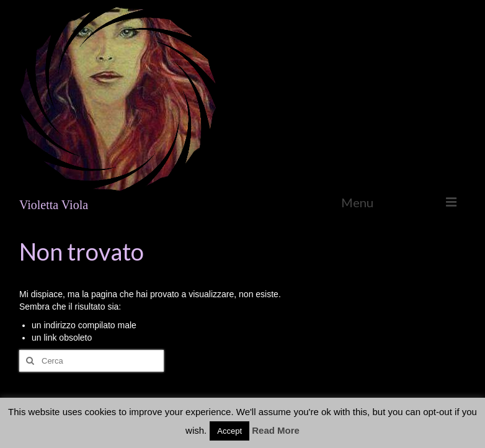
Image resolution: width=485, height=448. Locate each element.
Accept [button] (229, 431)
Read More (276, 430)
